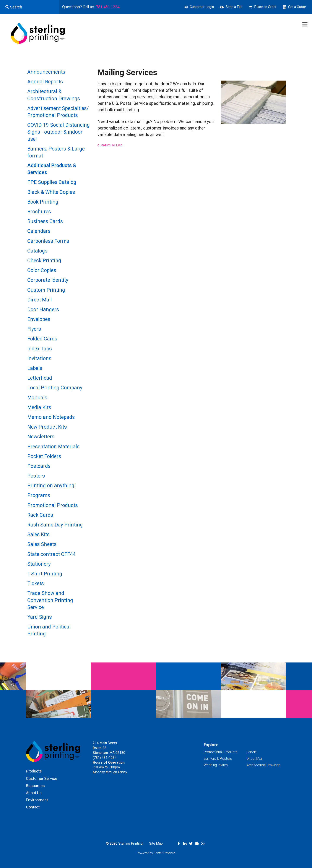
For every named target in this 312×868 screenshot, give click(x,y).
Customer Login (202, 7)
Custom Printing (46, 290)
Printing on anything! (51, 486)
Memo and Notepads (51, 417)
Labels (35, 368)
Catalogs (37, 251)
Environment (37, 800)
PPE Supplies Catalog (52, 182)
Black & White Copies (51, 192)
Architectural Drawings (263, 765)
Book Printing (43, 202)
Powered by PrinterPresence (156, 853)
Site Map (156, 843)
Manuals (37, 398)
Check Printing (44, 261)
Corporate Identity (48, 280)
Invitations (39, 359)
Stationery (39, 564)
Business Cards (45, 221)
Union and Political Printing (49, 630)
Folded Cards (42, 339)
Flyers (34, 329)
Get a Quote (297, 7)
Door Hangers (43, 310)
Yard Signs (40, 617)
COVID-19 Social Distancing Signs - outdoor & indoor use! (58, 132)
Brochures (39, 212)
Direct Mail (40, 300)
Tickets (36, 584)
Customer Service (42, 778)
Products (34, 771)
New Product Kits (47, 427)
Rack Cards (40, 515)
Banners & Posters (218, 759)
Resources (35, 786)
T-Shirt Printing (45, 574)
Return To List (111, 145)
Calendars (39, 231)
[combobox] (30, 7)
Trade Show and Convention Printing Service (50, 600)
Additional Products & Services (52, 169)
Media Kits (39, 407)
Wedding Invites (216, 765)
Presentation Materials (53, 447)
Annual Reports (45, 82)
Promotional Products (53, 505)
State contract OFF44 (51, 554)
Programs (39, 495)
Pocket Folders (44, 456)
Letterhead (40, 378)
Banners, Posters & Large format (56, 152)
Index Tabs (40, 349)
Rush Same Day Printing (55, 525)
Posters (36, 476)
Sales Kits (38, 535)
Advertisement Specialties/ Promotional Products (58, 112)
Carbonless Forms (48, 241)
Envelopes (39, 319)
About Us (34, 793)
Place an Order (265, 7)
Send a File (234, 7)
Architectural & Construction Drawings (54, 95)
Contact (33, 807)
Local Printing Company (55, 388)
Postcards (39, 466)
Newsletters (41, 437)
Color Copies (42, 270)
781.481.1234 (108, 7)
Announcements (46, 72)
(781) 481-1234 (105, 758)
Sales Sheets (42, 544)
